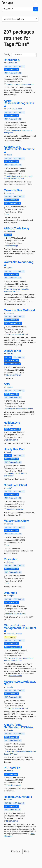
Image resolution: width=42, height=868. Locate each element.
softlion (9, 800)
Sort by (7, 54)
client (11, 84)
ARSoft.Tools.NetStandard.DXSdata (18, 726)
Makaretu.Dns (13, 190)
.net (16, 473)
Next (27, 851)
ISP (11, 289)
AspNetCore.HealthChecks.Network (19, 148)
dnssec (12, 246)
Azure (16, 658)
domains (23, 614)
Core (12, 752)
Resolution (11, 559)
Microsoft (18, 109)
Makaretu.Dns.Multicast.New (20, 683)
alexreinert (11, 231)
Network (7, 179)
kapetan (10, 387)
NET (15, 375)
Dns (8, 289)
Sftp (12, 179)
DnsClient (10, 60)
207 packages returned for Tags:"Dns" (19, 38)
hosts (16, 785)
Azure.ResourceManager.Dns (19, 102)
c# (19, 473)
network (14, 661)
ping (27, 289)
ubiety (12, 473)
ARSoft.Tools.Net (15, 228)
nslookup (21, 289)
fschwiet (10, 771)
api (18, 614)
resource (28, 130)
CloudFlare (10, 509)
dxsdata (10, 730)
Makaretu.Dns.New (16, 521)
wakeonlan (8, 291)
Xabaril (9, 155)
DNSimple (10, 593)
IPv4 (12, 440)
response (19, 409)
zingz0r (9, 488)
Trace (15, 289)
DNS (22, 179)
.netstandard (9, 476)
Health (30, 176)
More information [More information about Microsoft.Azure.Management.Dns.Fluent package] (15, 676)
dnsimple (10, 596)
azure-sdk (11, 109)
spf (17, 246)
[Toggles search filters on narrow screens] (36, 19)
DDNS (22, 509)
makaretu (10, 193)
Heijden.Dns (12, 423)
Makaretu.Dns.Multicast (19, 310)
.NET (8, 752)
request (12, 409)
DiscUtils (10, 354)
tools (15, 754)
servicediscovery (27, 84)
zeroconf (25, 334)
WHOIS (16, 291)
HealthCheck (11, 176)
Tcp (19, 179)
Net (35, 752)
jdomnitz (10, 524)
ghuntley (10, 425)
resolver (17, 84)
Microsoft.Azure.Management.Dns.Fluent (20, 627)
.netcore (23, 473)
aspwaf (9, 268)
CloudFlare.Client (15, 485)
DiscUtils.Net (12, 351)
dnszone (7, 661)
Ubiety (9, 452)
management (16, 130)
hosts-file (10, 785)
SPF (11, 754)
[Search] (36, 9)
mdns (16, 334)
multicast (10, 334)
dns (7, 84)
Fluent (20, 661)
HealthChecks (22, 176)
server (30, 409)
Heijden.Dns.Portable (18, 797)
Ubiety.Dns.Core (15, 449)
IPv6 (16, 440)
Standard (18, 752)
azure (8, 130)
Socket (7, 754)
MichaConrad (12, 63)
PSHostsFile (12, 768)
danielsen (10, 562)
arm (23, 130)
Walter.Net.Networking (19, 262)
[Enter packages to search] (18, 9)
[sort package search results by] (24, 55)
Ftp (16, 179)
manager (7, 133)
